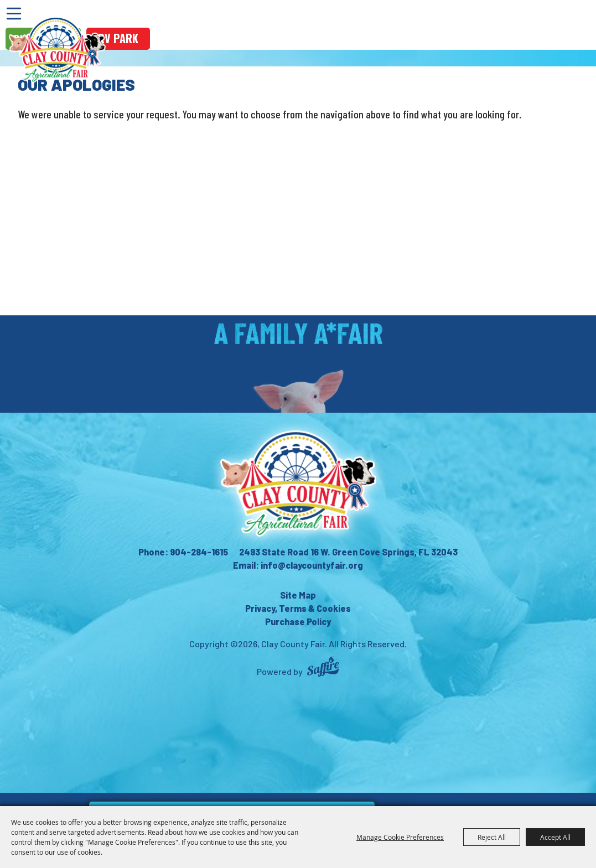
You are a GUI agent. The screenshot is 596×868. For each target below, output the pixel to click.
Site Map (298, 595)
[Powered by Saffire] (323, 668)
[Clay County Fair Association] (298, 484)
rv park (118, 38)
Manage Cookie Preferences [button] (400, 837)
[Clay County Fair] (57, 50)
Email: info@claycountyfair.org (298, 565)
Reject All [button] (492, 837)
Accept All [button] (555, 837)
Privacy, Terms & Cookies (298, 608)
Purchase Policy (298, 622)
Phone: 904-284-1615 (183, 552)
